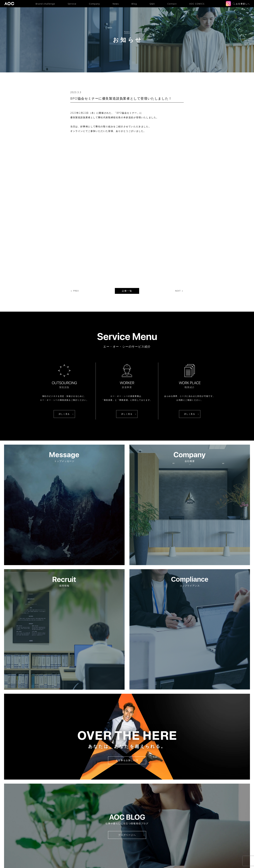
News (116, 4)
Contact (172, 4)
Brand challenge (45, 4)
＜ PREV (75, 181)
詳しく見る (64, 304)
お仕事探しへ (241, 4)
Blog (134, 4)
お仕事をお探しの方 (127, 650)
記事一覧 (127, 181)
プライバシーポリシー (109, 857)
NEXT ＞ (179, 181)
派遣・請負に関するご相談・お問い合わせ (127, 833)
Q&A (152, 4)
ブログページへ (127, 725)
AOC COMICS (197, 4)
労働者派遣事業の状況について (140, 857)
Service (72, 4)
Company (95, 4)
